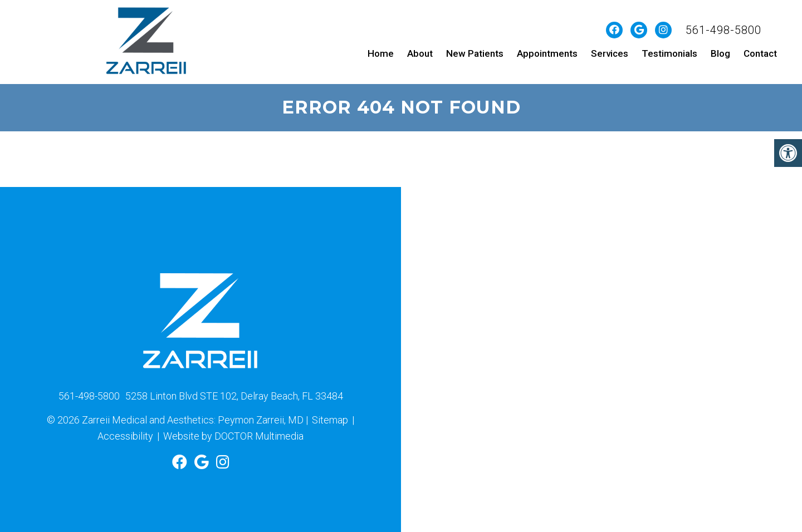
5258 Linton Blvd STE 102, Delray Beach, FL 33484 (234, 396)
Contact (760, 53)
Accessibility (125, 436)
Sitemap (330, 420)
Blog (720, 53)
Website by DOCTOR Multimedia (233, 436)
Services (610, 53)
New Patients (475, 53)
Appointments (547, 53)
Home (381, 53)
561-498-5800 (723, 30)
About (420, 53)
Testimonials (669, 53)
